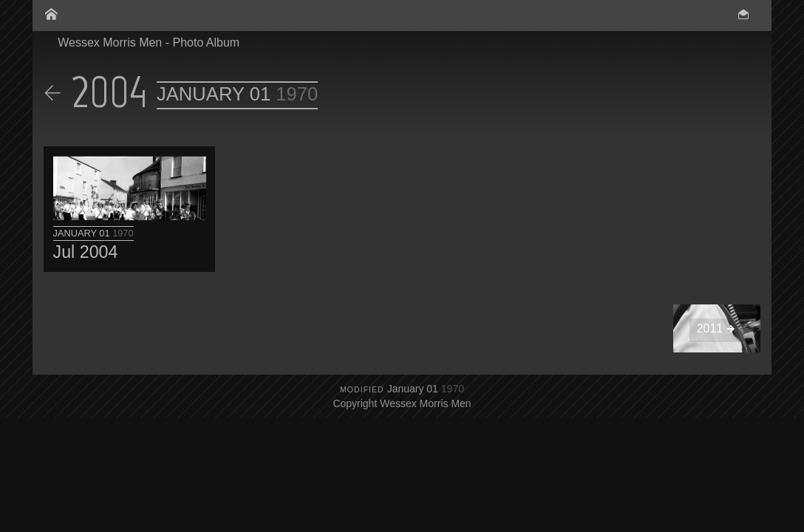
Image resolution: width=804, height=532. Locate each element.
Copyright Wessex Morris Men (402, 403)
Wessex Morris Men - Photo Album (149, 42)
